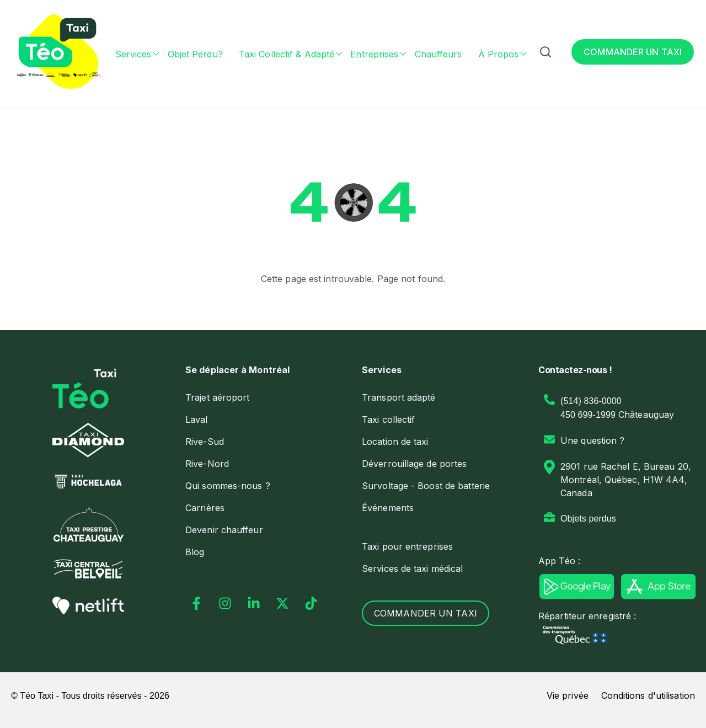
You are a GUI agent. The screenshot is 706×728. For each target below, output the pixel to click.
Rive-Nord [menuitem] (207, 464)
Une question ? (592, 440)
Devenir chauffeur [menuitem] (224, 530)
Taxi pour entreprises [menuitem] (407, 546)
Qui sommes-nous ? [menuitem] (228, 486)
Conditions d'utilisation (648, 695)
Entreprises (374, 54)
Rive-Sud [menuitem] (205, 442)
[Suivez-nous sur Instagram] (225, 603)
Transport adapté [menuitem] (399, 397)
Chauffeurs (438, 54)
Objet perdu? (195, 54)
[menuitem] (265, 370)
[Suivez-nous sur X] (282, 603)
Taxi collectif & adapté (287, 54)
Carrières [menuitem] (205, 508)
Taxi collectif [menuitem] (388, 419)
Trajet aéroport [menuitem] (218, 397)
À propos (499, 54)
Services (133, 54)
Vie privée (568, 695)
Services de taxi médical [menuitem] (412, 568)
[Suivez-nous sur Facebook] (196, 603)
